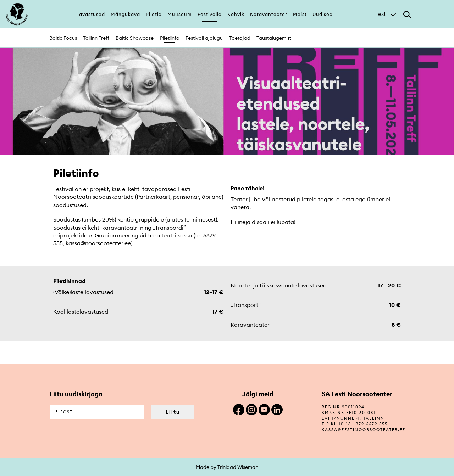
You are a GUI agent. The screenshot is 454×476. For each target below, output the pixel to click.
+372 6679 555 (370, 424)
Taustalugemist (274, 38)
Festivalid (210, 14)
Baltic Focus (63, 38)
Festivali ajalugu (204, 38)
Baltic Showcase (135, 38)
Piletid (154, 14)
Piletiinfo (170, 38)
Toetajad (240, 38)
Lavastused (91, 14)
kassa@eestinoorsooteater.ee (364, 430)
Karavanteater (269, 14)
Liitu (173, 412)
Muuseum (180, 14)
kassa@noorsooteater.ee (98, 243)
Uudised (323, 14)
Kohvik (236, 14)
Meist (300, 14)
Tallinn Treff (96, 38)
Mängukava (125, 14)
